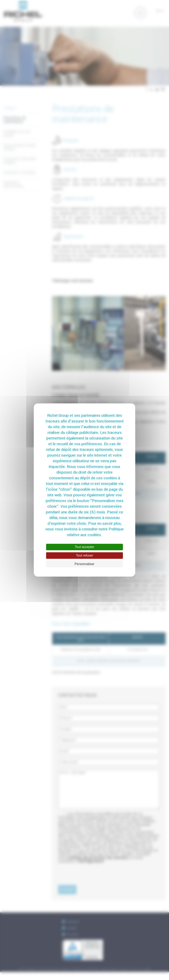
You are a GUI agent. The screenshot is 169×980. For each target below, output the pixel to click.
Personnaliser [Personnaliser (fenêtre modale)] (84, 564)
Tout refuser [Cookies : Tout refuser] (84, 555)
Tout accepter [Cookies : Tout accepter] (84, 547)
